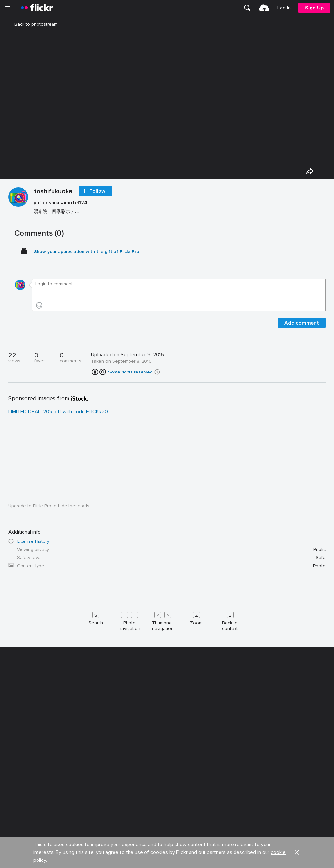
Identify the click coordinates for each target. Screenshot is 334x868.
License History (33, 712)
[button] (157, 543)
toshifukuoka (53, 363)
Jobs (173, 861)
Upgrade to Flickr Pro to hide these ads (49, 677)
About (13, 861)
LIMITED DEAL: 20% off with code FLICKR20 (58, 583)
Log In (284, 8)
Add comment (302, 494)
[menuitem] (247, 8)
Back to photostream (32, 24)
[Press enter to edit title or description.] (179, 378)
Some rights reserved (130, 543)
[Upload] (264, 8)
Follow (97, 362)
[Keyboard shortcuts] (167, 791)
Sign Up (314, 8)
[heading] (37, 8)
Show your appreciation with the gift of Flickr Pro (87, 423)
